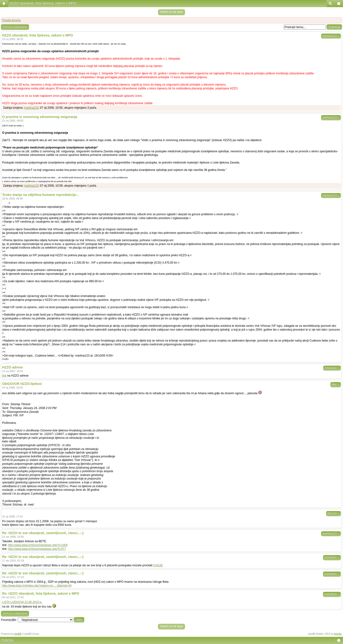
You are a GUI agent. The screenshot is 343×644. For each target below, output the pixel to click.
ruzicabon (332, 557)
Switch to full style (171, 12)
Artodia (338, 634)
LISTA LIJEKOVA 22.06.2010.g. (22, 602)
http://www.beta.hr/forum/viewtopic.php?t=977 (37, 549)
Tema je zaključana (15, 27)
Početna (8, 640)
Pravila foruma (11, 20)
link (4, 376)
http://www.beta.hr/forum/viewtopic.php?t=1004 (38, 545)
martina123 (331, 36)
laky (336, 384)
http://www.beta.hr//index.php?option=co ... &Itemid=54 (37, 586)
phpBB (18, 634)
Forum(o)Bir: (9, 620)
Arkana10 (332, 368)
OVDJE (158, 565)
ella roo (333, 513)
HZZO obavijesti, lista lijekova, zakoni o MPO (43, 3)
